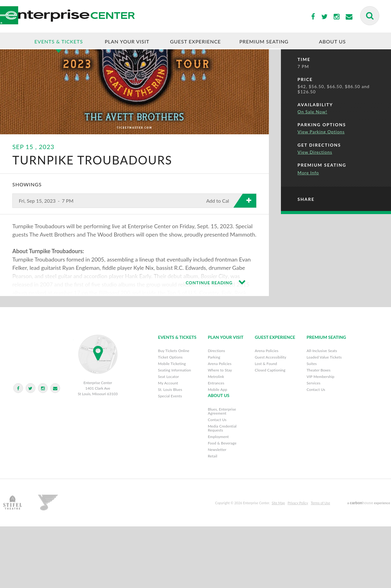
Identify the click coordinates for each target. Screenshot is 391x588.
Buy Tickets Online (174, 412)
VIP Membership (320, 438)
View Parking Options (321, 195)
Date (304, 102)
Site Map (278, 564)
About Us (332, 42)
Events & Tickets (59, 42)
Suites (312, 425)
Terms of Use (321, 564)
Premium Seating (264, 42)
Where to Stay (220, 432)
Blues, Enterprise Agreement (222, 473)
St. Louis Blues (170, 451)
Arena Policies (220, 425)
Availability (315, 168)
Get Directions (319, 208)
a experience (369, 565)
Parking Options (322, 188)
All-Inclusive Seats (322, 412)
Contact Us (316, 451)
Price (305, 142)
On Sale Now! (312, 175)
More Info (308, 236)
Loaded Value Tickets (324, 419)
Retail (213, 518)
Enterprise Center (110, 17)
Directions (216, 412)
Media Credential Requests (222, 490)
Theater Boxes (319, 432)
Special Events (170, 458)
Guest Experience (196, 42)
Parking (214, 419)
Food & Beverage (222, 505)
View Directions (315, 215)
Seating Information (174, 432)
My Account (168, 445)
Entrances (216, 445)
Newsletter (217, 511)
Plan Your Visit (127, 42)
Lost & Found (266, 425)
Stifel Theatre (39, 564)
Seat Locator (168, 438)
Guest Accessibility (270, 419)
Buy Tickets (338, 77)
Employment (218, 498)
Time (304, 122)
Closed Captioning (270, 432)
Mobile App (218, 451)
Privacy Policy (298, 564)
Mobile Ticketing (172, 425)
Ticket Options (170, 419)
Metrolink (216, 438)
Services (313, 445)
